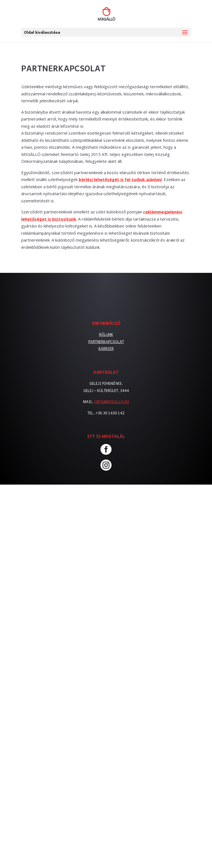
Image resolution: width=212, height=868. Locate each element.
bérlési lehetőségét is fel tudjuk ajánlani (120, 179)
